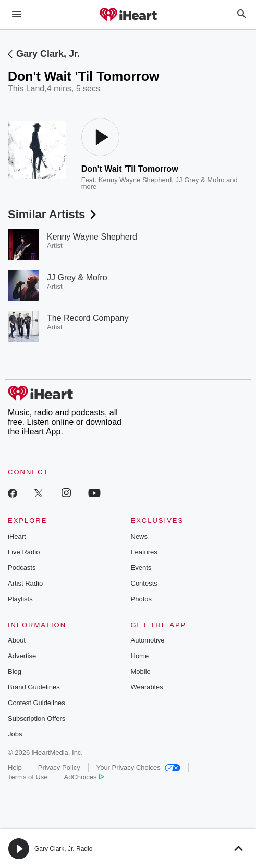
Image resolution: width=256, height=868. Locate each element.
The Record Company (88, 318)
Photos (141, 599)
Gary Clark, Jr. (48, 54)
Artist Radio (25, 583)
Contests (144, 583)
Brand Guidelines (34, 687)
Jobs (15, 734)
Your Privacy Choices (138, 768)
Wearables (147, 687)
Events (141, 568)
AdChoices (84, 777)
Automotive (148, 640)
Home (140, 656)
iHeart (17, 536)
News (139, 536)
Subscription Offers (36, 718)
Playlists (20, 599)
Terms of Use (28, 777)
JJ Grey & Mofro (200, 180)
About (17, 640)
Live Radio (24, 552)
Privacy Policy (59, 768)
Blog (15, 671)
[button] (19, 849)
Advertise (22, 656)
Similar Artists (53, 214)
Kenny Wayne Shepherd (135, 180)
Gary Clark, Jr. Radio (63, 849)
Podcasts (22, 568)
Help (15, 768)
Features (144, 552)
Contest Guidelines (36, 703)
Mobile (141, 671)
